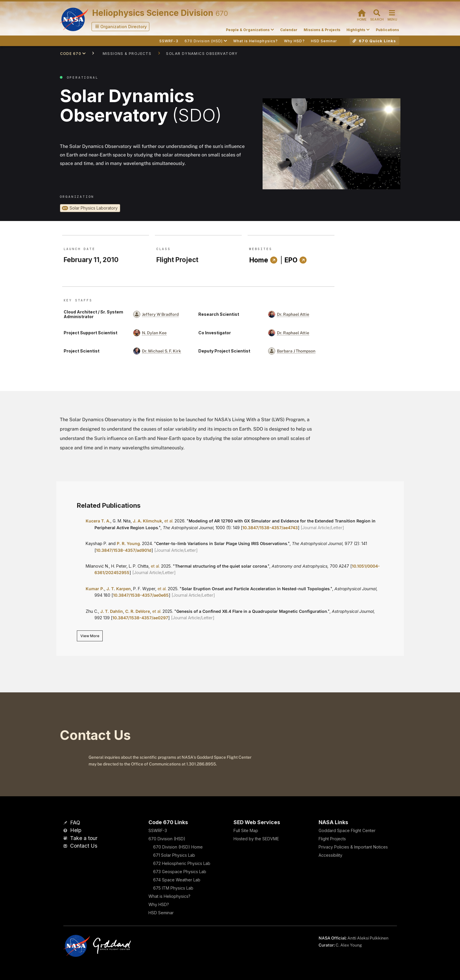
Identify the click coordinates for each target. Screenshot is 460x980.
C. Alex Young (349, 945)
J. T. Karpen (119, 589)
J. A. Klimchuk (147, 521)
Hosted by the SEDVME (256, 839)
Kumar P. (95, 589)
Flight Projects (332, 839)
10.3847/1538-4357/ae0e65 (141, 595)
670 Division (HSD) (167, 839)
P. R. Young (128, 543)
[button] (121, 27)
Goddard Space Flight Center (347, 830)
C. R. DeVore (138, 611)
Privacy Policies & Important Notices (353, 847)
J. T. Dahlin (112, 611)
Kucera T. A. (98, 521)
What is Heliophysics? (169, 896)
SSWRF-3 (158, 830)
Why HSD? (159, 904)
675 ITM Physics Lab (173, 888)
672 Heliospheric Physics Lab (182, 863)
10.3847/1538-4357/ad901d (124, 550)
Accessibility (330, 855)
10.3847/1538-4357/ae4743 (270, 528)
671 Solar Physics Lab (174, 855)
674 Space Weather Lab (177, 880)
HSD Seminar (161, 913)
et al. (169, 521)
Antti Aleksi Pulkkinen (368, 938)
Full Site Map (246, 830)
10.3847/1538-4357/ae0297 (140, 618)
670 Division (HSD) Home (178, 847)
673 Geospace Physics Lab (180, 872)
